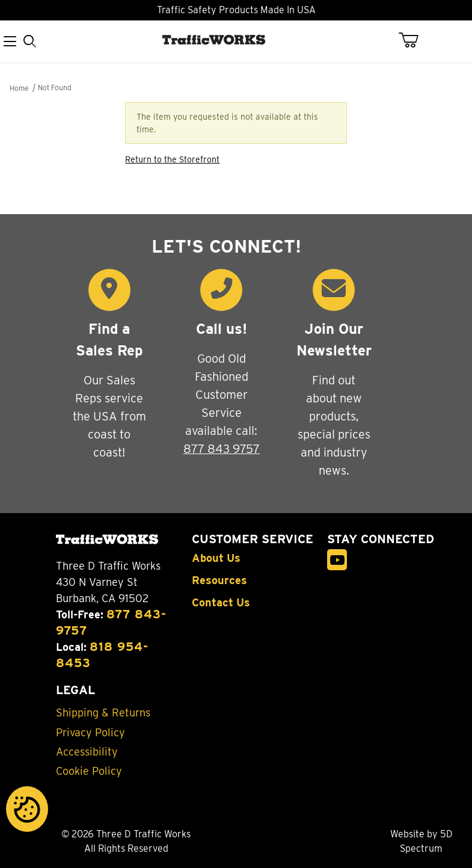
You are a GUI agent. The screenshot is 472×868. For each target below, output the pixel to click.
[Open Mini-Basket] (416, 40)
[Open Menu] (10, 42)
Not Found (55, 88)
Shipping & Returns (103, 713)
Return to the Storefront (172, 159)
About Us (216, 558)
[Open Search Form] (30, 42)
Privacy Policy (90, 733)
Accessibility (87, 752)
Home (19, 88)
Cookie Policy (89, 771)
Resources (219, 580)
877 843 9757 (222, 449)
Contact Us (221, 603)
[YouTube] (337, 560)
